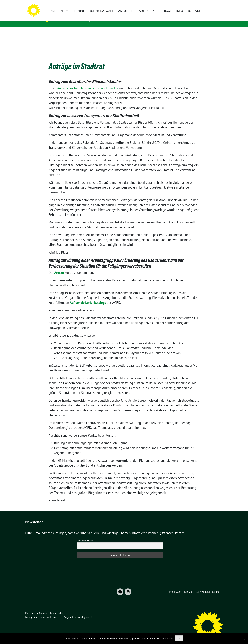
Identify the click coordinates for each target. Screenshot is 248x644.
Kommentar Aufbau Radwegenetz (71, 305)
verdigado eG (85, 612)
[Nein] (244, 638)
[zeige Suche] (217, 4)
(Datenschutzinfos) (173, 528)
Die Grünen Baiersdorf (75, 15)
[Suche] (212, 4)
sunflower (52, 612)
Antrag (59, 267)
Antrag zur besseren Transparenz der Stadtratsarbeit (94, 110)
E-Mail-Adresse (85, 535)
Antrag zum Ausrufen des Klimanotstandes (85, 76)
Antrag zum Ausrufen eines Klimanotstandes (87, 83)
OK (179, 639)
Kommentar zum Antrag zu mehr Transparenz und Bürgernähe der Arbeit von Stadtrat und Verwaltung (117, 130)
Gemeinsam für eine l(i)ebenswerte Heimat (87, 20)
